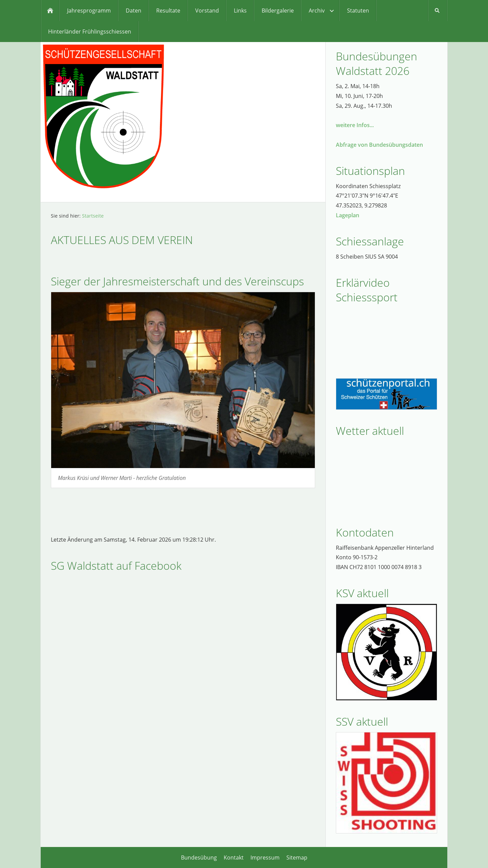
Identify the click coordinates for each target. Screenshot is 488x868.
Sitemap (297, 857)
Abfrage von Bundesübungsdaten (379, 145)
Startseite (93, 216)
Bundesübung (199, 857)
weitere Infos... (355, 125)
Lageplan (348, 215)
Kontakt (234, 857)
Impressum (265, 857)
